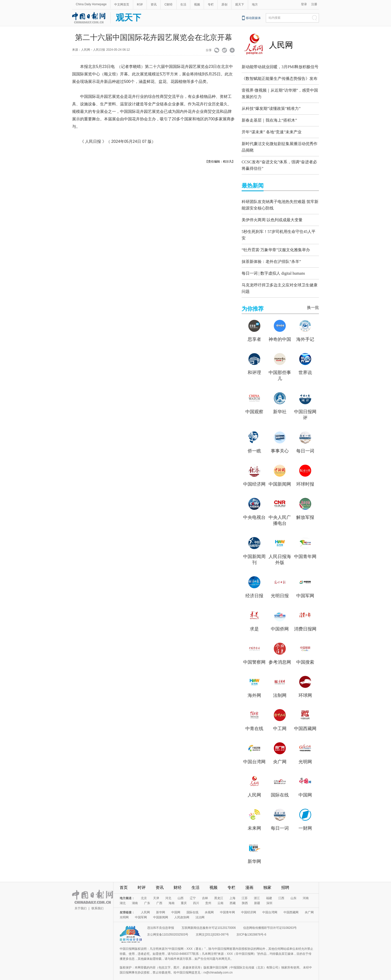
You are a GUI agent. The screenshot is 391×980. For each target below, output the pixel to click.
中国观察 (254, 404)
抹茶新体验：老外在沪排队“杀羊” (271, 255)
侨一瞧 (254, 443)
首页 (124, 880)
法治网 (200, 910)
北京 (144, 891)
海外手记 (305, 332)
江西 (281, 891)
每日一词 (305, 443)
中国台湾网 (254, 754)
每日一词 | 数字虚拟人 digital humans (273, 267)
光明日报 (280, 588)
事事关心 (280, 443)
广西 (159, 896)
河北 (168, 891)
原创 (224, 4)
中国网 (305, 787)
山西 (181, 891)
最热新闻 (253, 182)
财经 (178, 880)
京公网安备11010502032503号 (168, 927)
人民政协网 (182, 910)
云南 (220, 896)
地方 (255, 4)
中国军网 (305, 588)
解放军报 (305, 510)
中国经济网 (254, 477)
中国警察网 (254, 655)
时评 (140, 4)
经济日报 (254, 588)
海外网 (254, 688)
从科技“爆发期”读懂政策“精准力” (271, 107)
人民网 (281, 45)
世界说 (305, 365)
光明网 (305, 754)
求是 (254, 621)
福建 (269, 891)
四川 (196, 896)
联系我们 (98, 901)
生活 (183, 4)
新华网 (254, 854)
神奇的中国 (280, 332)
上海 (232, 891)
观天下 (240, 4)
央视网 (209, 905)
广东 (147, 896)
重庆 (184, 896)
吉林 (205, 891)
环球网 (305, 688)
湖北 (123, 896)
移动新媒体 (253, 18)
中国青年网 (305, 549)
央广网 (280, 754)
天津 (156, 891)
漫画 (249, 880)
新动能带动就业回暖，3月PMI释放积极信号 (280, 67)
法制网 (280, 688)
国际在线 (280, 787)
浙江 (257, 891)
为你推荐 (253, 301)
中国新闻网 (280, 477)
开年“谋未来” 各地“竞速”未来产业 (272, 131)
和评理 (254, 365)
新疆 (257, 896)
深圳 (269, 896)
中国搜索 (305, 655)
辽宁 (193, 891)
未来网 (254, 821)
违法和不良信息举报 (161, 920)
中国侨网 (280, 621)
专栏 (211, 4)
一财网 (305, 821)
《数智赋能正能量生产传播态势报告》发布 (280, 79)
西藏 (233, 896)
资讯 (154, 4)
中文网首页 (122, 4)
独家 (267, 880)
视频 (197, 4)
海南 (172, 896)
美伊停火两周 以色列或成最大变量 (272, 215)
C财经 (168, 4)
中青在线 (254, 721)
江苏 (245, 891)
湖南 (135, 896)
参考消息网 (280, 655)
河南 (306, 891)
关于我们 (81, 901)
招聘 (285, 880)
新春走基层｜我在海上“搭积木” (269, 119)
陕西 (245, 896)
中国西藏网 (305, 721)
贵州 (208, 896)
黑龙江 (219, 891)
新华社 (280, 404)
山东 (293, 891)
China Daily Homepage (91, 4)
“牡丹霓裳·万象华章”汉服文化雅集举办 (276, 244)
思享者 (254, 332)
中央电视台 (254, 510)
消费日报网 (305, 621)
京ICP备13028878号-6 (251, 927)
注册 (314, 4)
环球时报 (305, 477)
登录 (304, 4)
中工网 (280, 721)
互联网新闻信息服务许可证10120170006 (209, 920)
